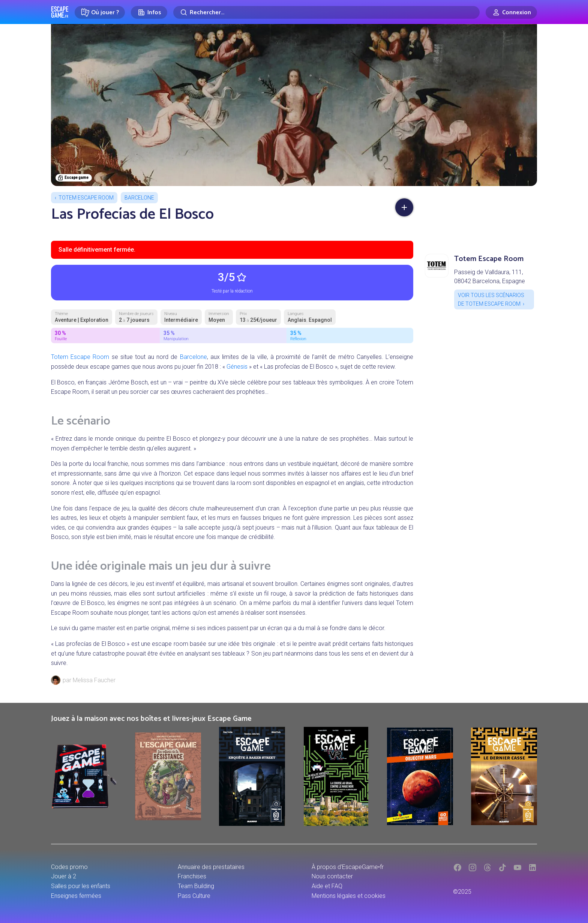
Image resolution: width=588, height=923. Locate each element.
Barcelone (139, 198)
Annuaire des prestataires (211, 867)
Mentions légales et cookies (349, 896)
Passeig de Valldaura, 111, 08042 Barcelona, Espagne (490, 277)
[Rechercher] (326, 12)
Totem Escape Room (86, 198)
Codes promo (69, 867)
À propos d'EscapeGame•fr (348, 867)
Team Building (196, 886)
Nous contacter (332, 876)
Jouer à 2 (64, 876)
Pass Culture (194, 896)
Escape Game (60, 12)
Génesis (237, 367)
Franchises (192, 876)
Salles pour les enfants (81, 886)
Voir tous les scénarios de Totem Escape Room (491, 299)
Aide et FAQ (327, 886)
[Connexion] (511, 12)
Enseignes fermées (76, 896)
